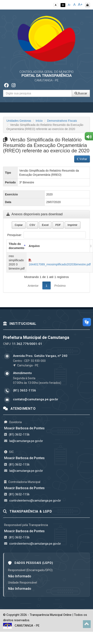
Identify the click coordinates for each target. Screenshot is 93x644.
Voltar (82, 159)
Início (39, 121)
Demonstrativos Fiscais (62, 121)
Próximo (60, 286)
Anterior (33, 286)
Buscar (81, 93)
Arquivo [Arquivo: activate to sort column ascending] (34, 246)
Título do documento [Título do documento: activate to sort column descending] (16, 246)
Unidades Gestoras (19, 121)
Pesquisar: (46, 235)
